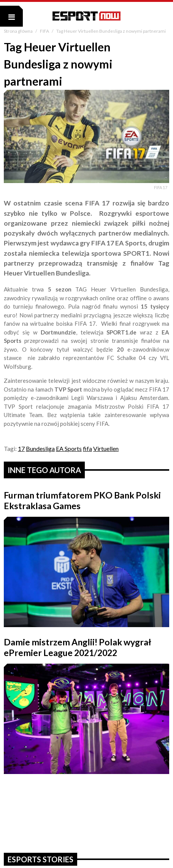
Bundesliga (40, 448)
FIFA (45, 31)
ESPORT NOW (86, 16)
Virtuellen (106, 448)
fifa (87, 448)
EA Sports (69, 448)
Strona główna (19, 31)
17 (21, 448)
